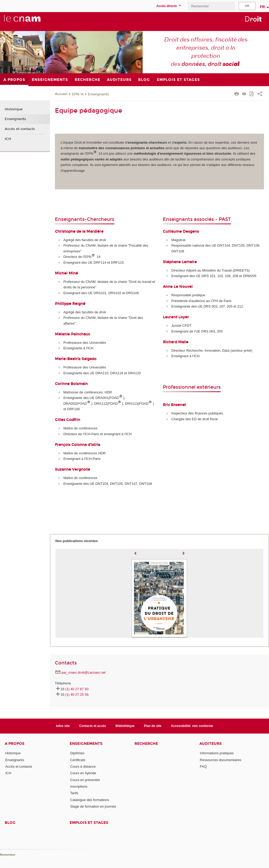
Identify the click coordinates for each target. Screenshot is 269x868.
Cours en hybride (83, 773)
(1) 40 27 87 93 (77, 689)
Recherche (146, 744)
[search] (211, 6)
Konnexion (8, 855)
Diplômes (77, 753)
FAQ (203, 766)
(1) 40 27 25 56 (77, 695)
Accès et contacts (20, 129)
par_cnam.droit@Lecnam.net (84, 672)
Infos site (63, 726)
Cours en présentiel (85, 780)
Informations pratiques (217, 753)
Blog (10, 823)
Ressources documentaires (221, 760)
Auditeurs (211, 744)
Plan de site (153, 726)
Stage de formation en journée (93, 806)
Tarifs (74, 793)
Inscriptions (79, 786)
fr (263, 7)
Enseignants (98, 94)
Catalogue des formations (90, 800)
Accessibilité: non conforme (192, 726)
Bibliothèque (125, 726)
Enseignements (86, 744)
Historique (14, 109)
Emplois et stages (89, 823)
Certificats (78, 760)
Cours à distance (83, 766)
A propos (15, 744)
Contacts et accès (93, 726)
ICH (8, 139)
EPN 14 (78, 94)
